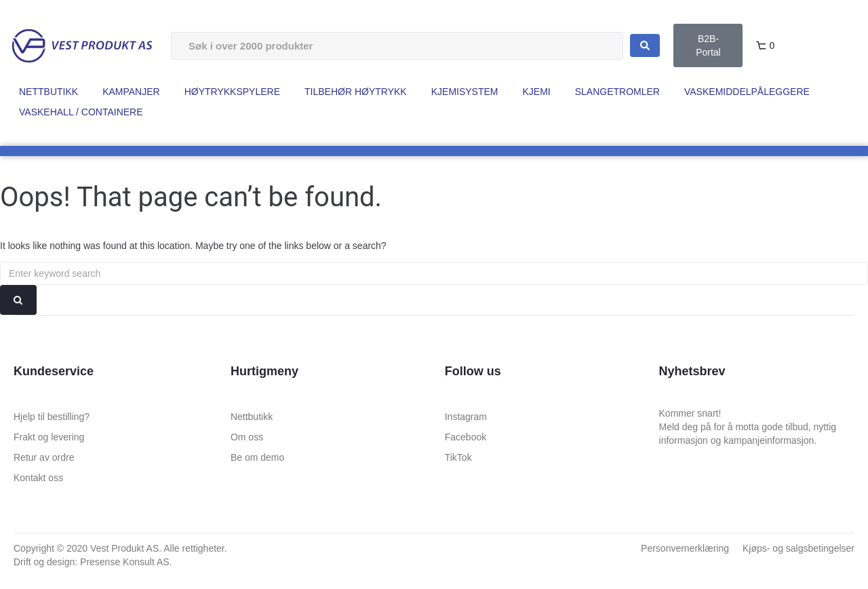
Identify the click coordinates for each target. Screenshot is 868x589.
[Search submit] (645, 45)
